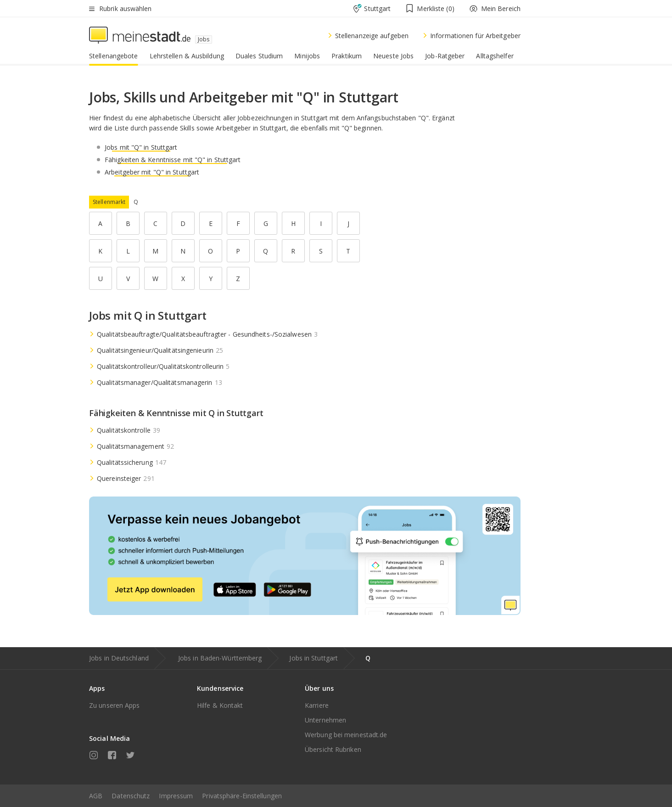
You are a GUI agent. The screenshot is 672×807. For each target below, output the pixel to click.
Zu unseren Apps (115, 705)
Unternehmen (325, 720)
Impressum (176, 796)
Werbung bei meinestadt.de (346, 735)
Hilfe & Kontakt (220, 705)
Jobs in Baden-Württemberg (220, 658)
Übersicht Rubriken (333, 749)
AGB (96, 796)
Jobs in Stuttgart (314, 658)
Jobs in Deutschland (119, 658)
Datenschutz (131, 796)
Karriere (317, 705)
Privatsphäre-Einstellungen (242, 796)
